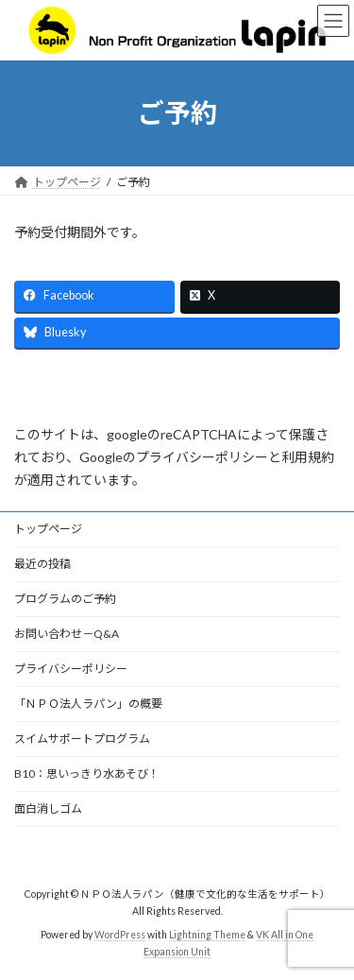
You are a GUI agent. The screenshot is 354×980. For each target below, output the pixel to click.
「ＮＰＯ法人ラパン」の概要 (88, 704)
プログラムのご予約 (65, 599)
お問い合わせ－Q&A (67, 634)
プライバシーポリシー (71, 669)
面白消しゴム (48, 808)
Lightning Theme (207, 934)
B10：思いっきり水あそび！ (87, 774)
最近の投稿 (42, 564)
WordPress (120, 934)
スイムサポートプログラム (82, 739)
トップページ (48, 529)
